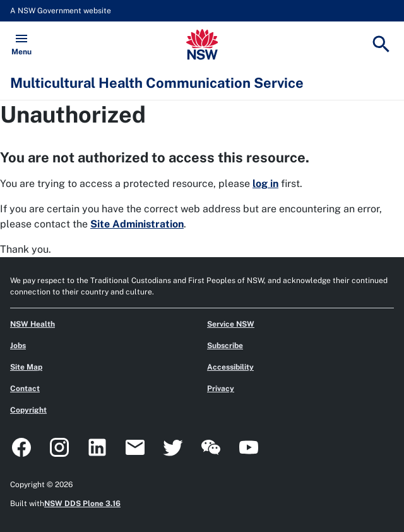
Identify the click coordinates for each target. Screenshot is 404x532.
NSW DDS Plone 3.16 (82, 504)
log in (265, 184)
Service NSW (231, 324)
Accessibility (230, 367)
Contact (25, 389)
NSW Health (33, 324)
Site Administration (137, 224)
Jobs (18, 346)
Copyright (28, 410)
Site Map (26, 367)
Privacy (221, 389)
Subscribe (225, 346)
